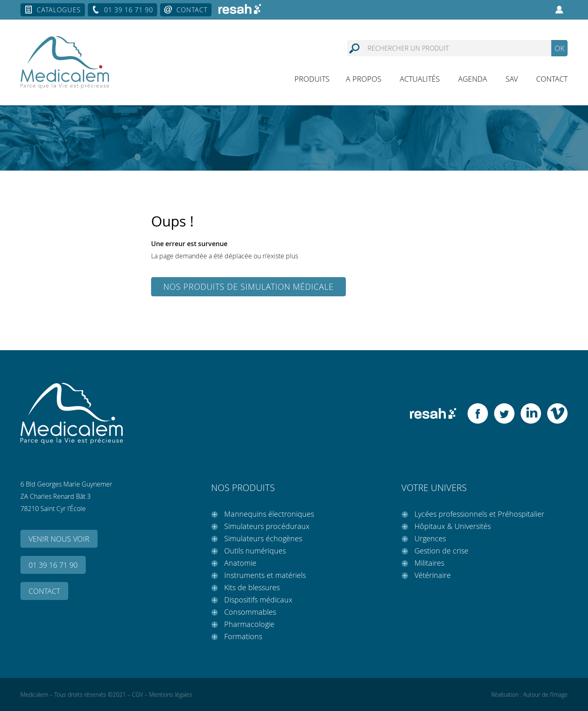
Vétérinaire (433, 575)
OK (559, 48)
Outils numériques (255, 551)
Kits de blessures (252, 587)
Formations (243, 636)
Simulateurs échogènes (263, 538)
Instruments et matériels (265, 575)
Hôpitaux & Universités (453, 526)
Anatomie (240, 563)
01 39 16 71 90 (129, 10)
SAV (512, 79)
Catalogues (59, 10)
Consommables (250, 612)
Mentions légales (171, 694)
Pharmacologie (249, 624)
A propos (364, 79)
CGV (137, 694)
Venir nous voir (59, 539)
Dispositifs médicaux (258, 600)
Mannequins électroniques (269, 514)
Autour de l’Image (545, 694)
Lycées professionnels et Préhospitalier (479, 514)
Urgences (430, 538)
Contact (192, 10)
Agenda (473, 79)
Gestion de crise (441, 551)
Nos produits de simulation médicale (248, 287)
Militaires (429, 563)
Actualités (420, 79)
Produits (312, 79)
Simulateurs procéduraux (267, 526)
